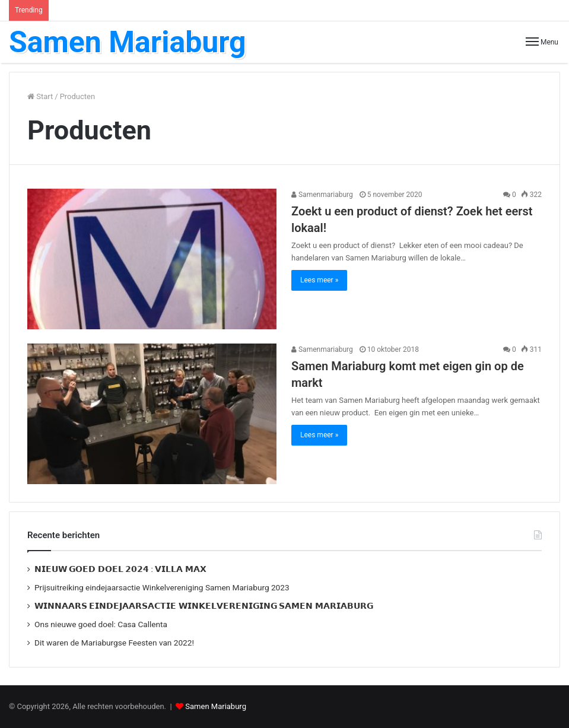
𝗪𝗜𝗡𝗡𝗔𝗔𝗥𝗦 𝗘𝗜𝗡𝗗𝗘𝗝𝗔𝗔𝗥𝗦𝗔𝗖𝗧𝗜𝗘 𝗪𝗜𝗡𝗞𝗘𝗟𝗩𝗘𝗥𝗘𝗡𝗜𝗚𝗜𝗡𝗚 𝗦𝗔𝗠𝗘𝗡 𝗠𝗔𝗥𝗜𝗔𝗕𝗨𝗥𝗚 (204, 606)
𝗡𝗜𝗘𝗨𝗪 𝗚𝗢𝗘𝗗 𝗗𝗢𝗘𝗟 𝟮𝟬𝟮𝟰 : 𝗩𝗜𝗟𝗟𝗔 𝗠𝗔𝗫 (120, 569)
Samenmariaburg (322, 195)
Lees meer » (319, 280)
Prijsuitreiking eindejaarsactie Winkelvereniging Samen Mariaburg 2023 (162, 587)
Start (40, 96)
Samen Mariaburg (216, 706)
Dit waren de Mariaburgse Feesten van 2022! (114, 643)
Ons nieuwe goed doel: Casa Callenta (101, 624)
